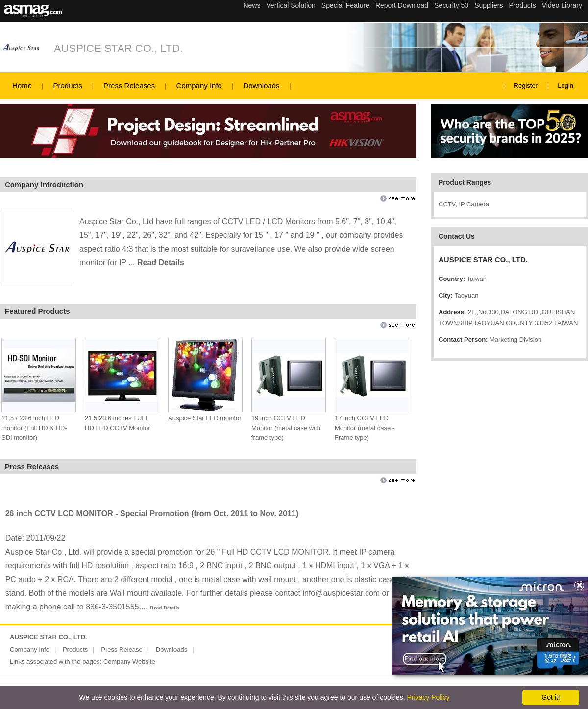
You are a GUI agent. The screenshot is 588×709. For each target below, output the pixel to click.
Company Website (129, 662)
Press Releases (129, 86)
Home (22, 86)
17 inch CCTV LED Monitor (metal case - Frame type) (365, 428)
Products (67, 86)
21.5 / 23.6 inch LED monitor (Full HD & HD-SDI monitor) (34, 428)
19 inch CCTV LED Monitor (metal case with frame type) (286, 428)
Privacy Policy (428, 697)
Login (565, 86)
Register (526, 86)
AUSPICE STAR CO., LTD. (118, 48)
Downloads (261, 86)
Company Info (199, 86)
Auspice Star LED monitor (205, 418)
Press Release (122, 649)
